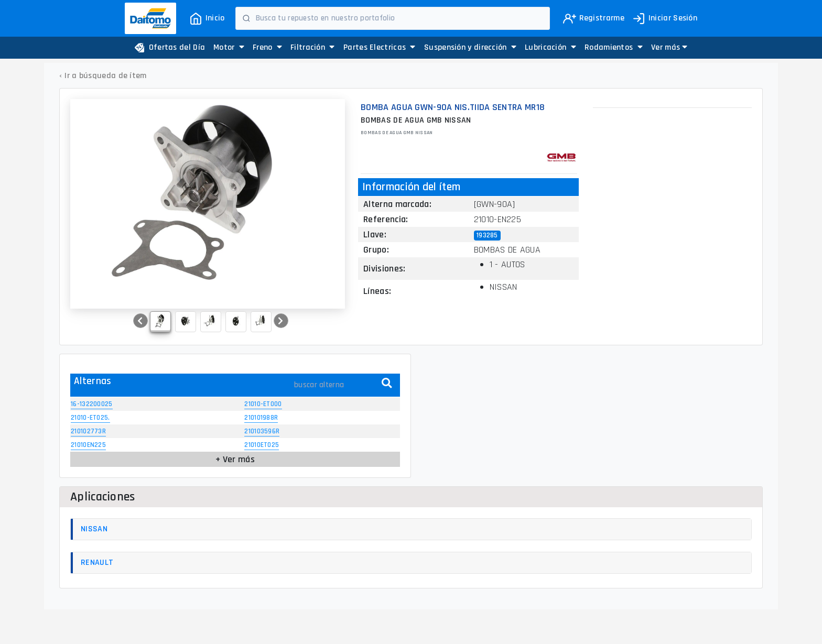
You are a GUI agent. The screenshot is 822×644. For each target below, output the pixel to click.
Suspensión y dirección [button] (470, 47)
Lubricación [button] (550, 47)
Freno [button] (267, 47)
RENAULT (97, 563)
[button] (669, 48)
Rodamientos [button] (614, 47)
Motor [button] (229, 47)
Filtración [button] (313, 47)
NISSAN (94, 529)
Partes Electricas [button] (380, 47)
